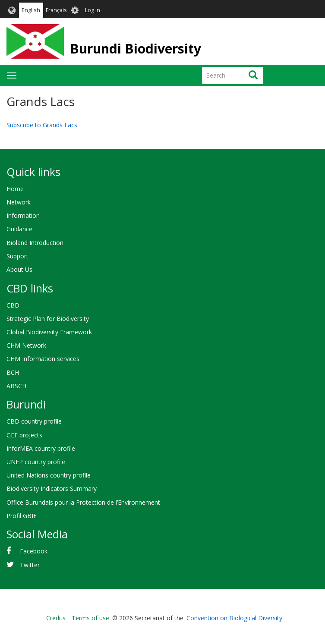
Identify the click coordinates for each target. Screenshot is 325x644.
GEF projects (24, 435)
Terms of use (90, 618)
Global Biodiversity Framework (49, 332)
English (31, 10)
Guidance (19, 229)
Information (23, 215)
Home (15, 189)
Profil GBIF (22, 516)
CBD (13, 305)
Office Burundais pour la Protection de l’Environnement (83, 502)
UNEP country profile (36, 462)
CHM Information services (43, 359)
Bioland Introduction (35, 243)
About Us (19, 269)
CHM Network (26, 345)
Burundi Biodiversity (136, 49)
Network (19, 202)
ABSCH (16, 386)
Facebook (34, 551)
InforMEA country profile (41, 448)
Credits (56, 618)
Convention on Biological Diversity (234, 618)
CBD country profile (34, 421)
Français (56, 10)
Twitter (30, 565)
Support (17, 256)
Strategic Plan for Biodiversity (48, 319)
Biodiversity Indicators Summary (52, 488)
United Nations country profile (49, 475)
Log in (93, 10)
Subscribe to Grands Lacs (42, 125)
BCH (13, 372)
